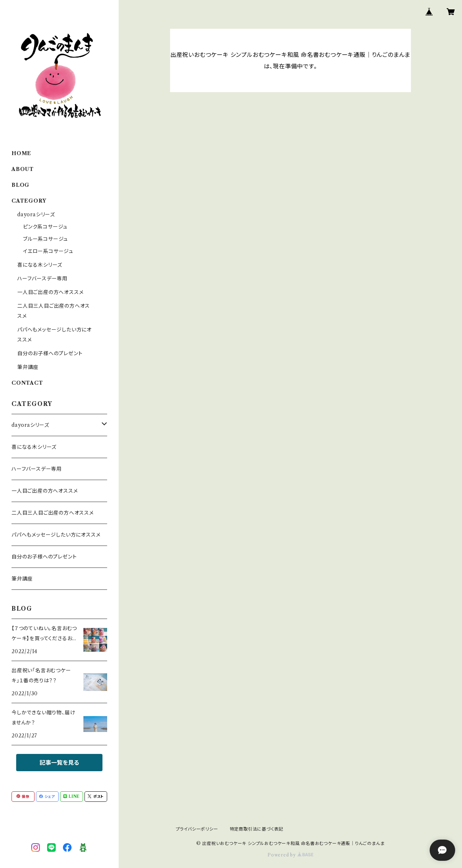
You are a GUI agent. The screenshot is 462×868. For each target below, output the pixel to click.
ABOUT (23, 169)
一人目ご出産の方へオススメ (50, 292)
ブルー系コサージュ (45, 239)
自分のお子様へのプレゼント (50, 353)
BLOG (20, 185)
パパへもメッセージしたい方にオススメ (56, 535)
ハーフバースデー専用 (42, 279)
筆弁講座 (28, 367)
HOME (21, 153)
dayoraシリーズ (36, 214)
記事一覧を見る (59, 763)
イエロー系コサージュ (48, 251)
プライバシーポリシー (197, 829)
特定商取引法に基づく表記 (257, 829)
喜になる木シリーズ (40, 265)
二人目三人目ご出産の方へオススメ (53, 513)
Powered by (290, 855)
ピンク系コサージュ (45, 227)
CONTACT (27, 383)
